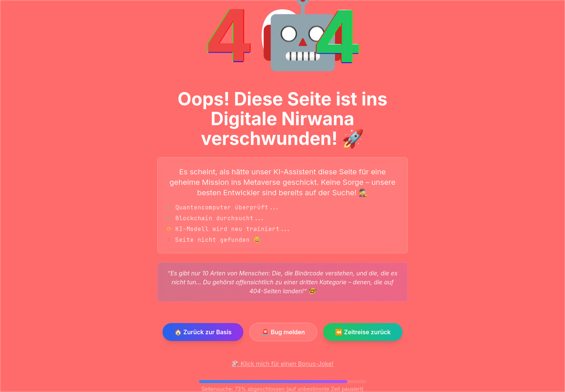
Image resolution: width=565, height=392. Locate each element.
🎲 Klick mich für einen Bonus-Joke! (282, 364)
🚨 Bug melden (283, 332)
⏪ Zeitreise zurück (363, 332)
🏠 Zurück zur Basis (203, 332)
